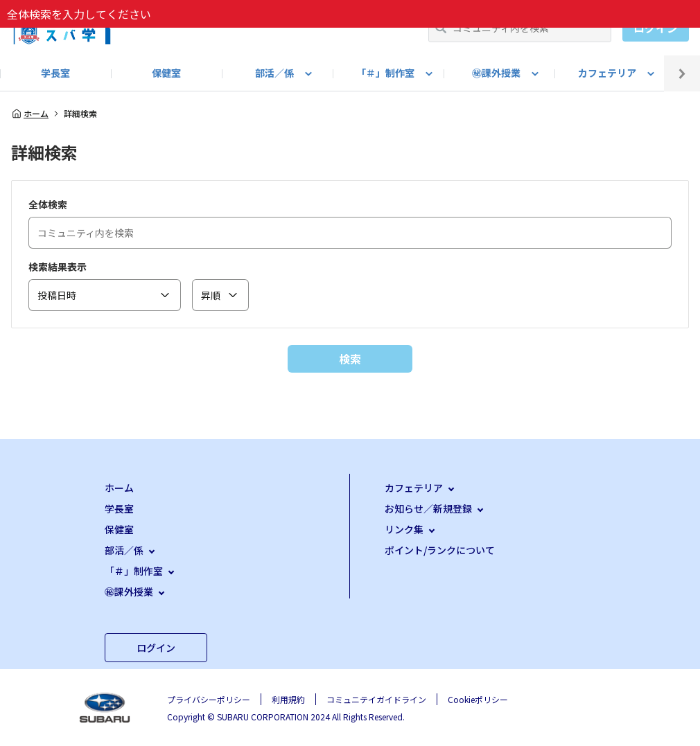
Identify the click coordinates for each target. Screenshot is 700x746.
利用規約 (288, 699)
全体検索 (48, 204)
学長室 (55, 73)
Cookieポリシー (478, 699)
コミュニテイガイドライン (376, 699)
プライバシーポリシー (209, 699)
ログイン (656, 28)
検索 (350, 359)
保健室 (166, 73)
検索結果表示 (58, 267)
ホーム (30, 114)
